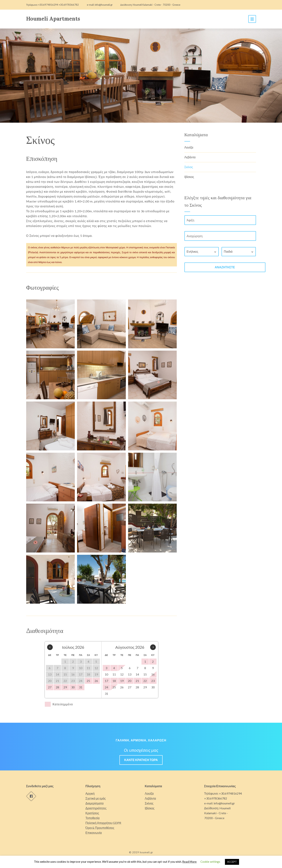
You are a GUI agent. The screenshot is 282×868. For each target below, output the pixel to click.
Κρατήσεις (92, 813)
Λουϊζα (189, 147)
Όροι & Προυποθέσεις (100, 828)
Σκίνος (189, 167)
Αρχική (90, 793)
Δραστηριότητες (96, 808)
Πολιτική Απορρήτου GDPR (103, 823)
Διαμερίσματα (95, 803)
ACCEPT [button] (232, 862)
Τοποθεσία (93, 818)
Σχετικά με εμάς (96, 798)
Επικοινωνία (94, 833)
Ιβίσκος (189, 177)
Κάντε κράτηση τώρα (141, 760)
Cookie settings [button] (210, 862)
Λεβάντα (190, 157)
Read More (190, 862)
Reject (244, 862)
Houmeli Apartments (53, 19)
